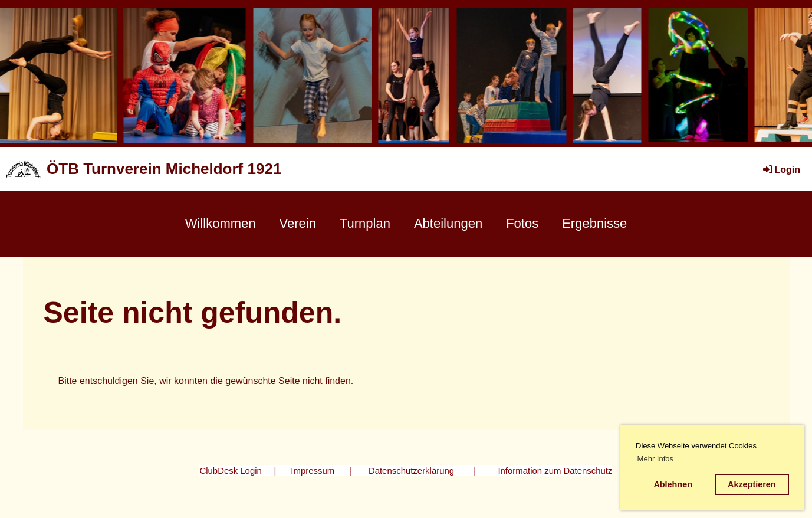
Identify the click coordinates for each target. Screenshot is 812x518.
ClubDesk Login (230, 471)
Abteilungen (448, 223)
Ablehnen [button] (673, 484)
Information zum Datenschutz (555, 471)
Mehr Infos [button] (655, 459)
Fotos (522, 223)
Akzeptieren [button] (752, 484)
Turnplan (365, 223)
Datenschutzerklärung (411, 471)
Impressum (313, 471)
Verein (298, 223)
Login (781, 170)
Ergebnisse (594, 223)
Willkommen (221, 223)
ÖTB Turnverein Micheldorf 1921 (164, 169)
